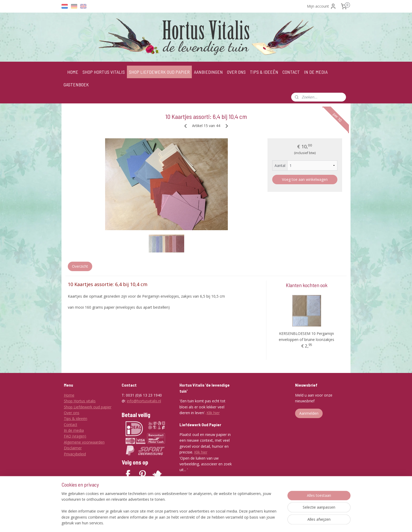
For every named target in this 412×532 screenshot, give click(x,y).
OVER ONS (236, 72)
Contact (71, 425)
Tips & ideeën (76, 418)
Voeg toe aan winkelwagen (305, 179)
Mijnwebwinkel (276, 522)
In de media (74, 430)
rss (210, 522)
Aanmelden (309, 413)
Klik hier (213, 413)
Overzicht (80, 266)
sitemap (199, 522)
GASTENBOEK (76, 85)
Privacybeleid (75, 454)
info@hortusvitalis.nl (144, 401)
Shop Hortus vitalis (80, 401)
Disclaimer (73, 448)
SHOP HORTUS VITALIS (104, 72)
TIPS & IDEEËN (264, 72)
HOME (73, 72)
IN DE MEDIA (316, 72)
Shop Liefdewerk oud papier (88, 407)
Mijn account (322, 6)
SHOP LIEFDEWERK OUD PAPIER (159, 72)
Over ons (72, 413)
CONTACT (291, 72)
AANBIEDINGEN (208, 72)
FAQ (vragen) (75, 436)
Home (69, 395)
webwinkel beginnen (230, 522)
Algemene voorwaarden (84, 442)
